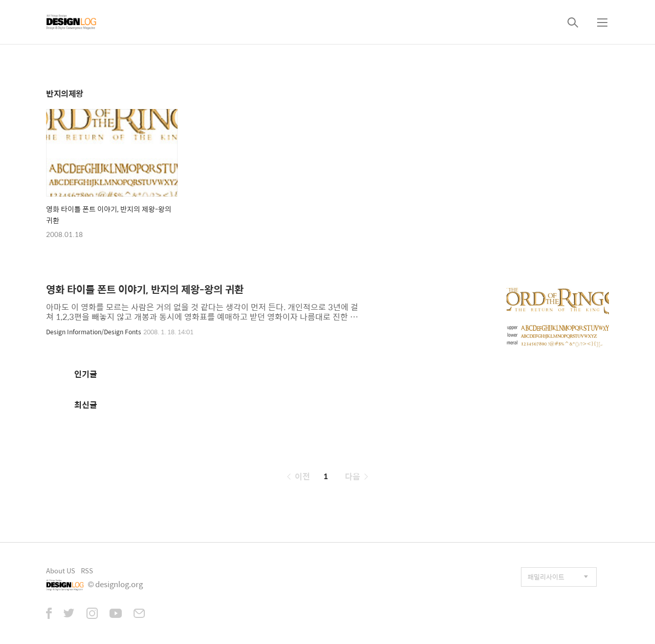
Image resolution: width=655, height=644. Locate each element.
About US (61, 571)
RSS (87, 571)
